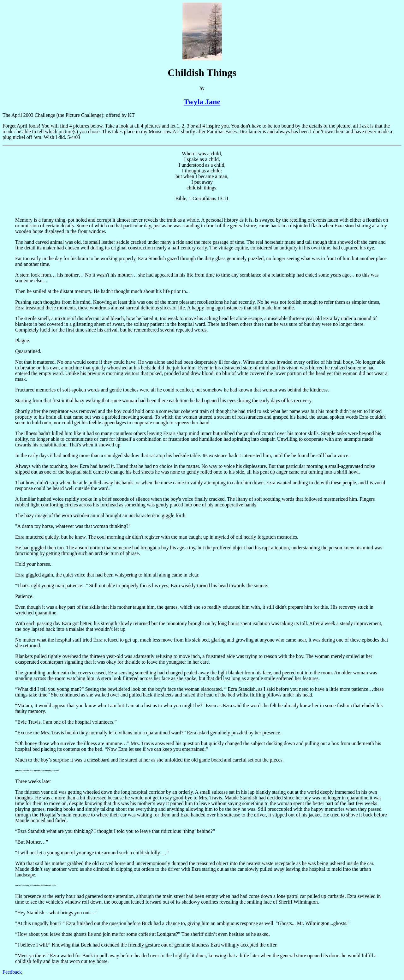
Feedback (12, 972)
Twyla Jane (202, 102)
